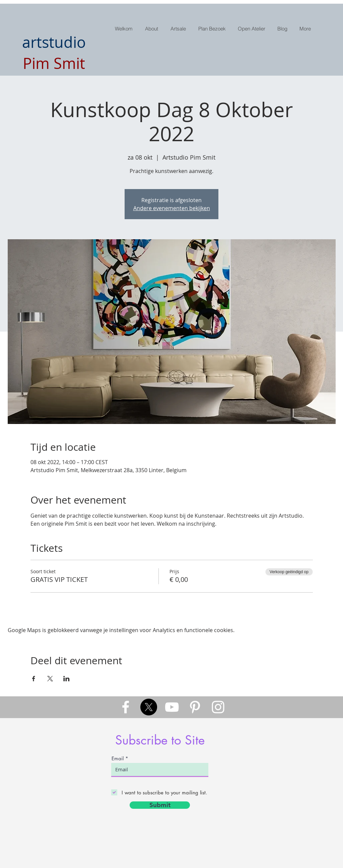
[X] (149, 707)
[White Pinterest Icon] (195, 707)
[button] (179, 29)
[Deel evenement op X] (50, 679)
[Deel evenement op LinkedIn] (66, 679)
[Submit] (160, 805)
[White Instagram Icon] (218, 707)
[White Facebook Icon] (126, 707)
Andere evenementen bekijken (172, 208)
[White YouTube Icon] (172, 707)
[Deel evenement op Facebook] (34, 679)
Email (118, 758)
